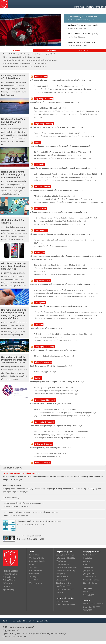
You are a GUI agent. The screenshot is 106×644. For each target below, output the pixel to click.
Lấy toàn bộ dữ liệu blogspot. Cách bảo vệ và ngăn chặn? (40, 521)
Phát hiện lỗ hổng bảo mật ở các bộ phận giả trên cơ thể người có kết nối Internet (30, 60)
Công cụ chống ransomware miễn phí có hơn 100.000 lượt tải (60, 92)
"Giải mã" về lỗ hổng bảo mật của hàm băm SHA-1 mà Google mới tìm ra (65, 180)
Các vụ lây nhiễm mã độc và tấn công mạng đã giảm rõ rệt (59, 265)
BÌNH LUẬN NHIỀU (51, 51)
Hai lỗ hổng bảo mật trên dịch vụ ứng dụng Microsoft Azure (60, 438)
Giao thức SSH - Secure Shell (48, 337)
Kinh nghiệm (40, 303)
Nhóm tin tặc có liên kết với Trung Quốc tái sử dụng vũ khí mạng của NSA (65, 218)
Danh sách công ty (42, 463)
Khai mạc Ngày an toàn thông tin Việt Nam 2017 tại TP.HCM (57, 382)
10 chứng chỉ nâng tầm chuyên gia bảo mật (51, 448)
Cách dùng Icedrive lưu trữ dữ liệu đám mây (51, 366)
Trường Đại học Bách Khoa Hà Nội (50, 457)
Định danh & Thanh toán (91, 580)
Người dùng (100, 7)
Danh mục (79, 7)
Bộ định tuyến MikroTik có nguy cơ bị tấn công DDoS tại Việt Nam (62, 152)
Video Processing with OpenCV (29, 536)
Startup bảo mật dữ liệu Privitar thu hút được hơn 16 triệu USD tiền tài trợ (65, 89)
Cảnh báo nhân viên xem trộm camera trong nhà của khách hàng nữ (63, 318)
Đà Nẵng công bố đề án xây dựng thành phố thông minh (56, 350)
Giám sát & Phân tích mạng (66, 571)
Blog (25, 621)
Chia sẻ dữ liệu (88, 567)
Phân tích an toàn (62, 577)
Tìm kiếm (89, 7)
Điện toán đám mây (89, 555)
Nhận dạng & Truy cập (44, 124)
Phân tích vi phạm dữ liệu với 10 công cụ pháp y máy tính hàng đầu (63, 334)
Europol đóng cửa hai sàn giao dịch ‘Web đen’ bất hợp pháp (60, 221)
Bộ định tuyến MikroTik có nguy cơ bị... (83, 25)
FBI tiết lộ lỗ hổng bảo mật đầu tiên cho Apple (54, 196)
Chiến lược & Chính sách (45, 400)
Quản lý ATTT (61, 592)
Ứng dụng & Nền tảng (44, 99)
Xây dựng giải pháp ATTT (65, 589)
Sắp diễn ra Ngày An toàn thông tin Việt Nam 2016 (56, 391)
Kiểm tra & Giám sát (90, 583)
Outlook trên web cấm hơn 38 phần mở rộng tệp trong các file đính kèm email (67, 111)
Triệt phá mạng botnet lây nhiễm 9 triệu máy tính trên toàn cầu (59, 212)
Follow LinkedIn (10, 577)
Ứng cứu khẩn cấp (42, 281)
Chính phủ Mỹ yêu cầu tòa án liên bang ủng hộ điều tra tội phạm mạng (64, 136)
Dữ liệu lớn (86, 561)
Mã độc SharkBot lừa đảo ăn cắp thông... (84, 34)
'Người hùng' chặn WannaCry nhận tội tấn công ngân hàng (59, 224)
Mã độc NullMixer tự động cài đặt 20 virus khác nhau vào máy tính (62, 158)
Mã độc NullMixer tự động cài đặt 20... (82, 42)
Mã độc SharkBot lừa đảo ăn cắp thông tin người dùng (58, 155)
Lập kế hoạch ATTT (63, 586)
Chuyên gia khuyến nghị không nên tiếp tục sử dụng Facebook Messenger (66, 315)
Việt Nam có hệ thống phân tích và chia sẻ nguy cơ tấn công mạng (62, 274)
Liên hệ (6, 587)
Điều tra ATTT (40, 209)
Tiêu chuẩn (39, 165)
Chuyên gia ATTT (62, 601)
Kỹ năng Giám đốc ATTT (91, 607)
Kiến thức (39, 325)
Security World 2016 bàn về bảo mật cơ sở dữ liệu (56, 394)
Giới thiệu (7, 583)
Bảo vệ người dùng (63, 580)
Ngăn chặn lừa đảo (63, 564)
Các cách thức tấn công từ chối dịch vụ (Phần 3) (55, 340)
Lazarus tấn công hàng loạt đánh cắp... (83, 17)
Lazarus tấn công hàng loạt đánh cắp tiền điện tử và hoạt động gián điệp (63, 146)
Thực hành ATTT (88, 595)
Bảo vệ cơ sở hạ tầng (64, 583)
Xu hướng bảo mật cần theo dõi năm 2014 (53, 246)
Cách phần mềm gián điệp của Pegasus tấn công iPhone (56, 426)
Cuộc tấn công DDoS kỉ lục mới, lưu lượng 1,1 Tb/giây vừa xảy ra (24, 63)
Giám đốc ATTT (88, 592)
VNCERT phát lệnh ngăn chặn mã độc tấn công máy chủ (59, 290)
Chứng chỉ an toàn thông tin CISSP (50, 453)
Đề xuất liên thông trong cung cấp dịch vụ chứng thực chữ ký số (59, 127)
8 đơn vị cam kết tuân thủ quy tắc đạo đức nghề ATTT (57, 409)
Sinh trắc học (87, 558)
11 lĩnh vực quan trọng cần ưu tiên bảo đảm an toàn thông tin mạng (63, 177)
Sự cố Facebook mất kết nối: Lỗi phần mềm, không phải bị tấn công (63, 199)
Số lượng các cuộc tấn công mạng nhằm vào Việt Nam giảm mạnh (60, 234)
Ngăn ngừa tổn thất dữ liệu (65, 558)
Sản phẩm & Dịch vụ (43, 362)
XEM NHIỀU (17, 51)
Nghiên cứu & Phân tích (45, 422)
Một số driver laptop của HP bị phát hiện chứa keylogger (21, 57)
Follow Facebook (11, 571)
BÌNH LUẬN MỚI (84, 51)
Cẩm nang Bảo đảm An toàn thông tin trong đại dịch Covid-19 (58, 306)
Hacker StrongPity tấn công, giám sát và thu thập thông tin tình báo (25, 66)
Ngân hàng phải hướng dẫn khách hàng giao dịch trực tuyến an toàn (14, 174)
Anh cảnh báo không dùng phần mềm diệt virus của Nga (58, 86)
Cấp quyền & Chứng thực (65, 555)
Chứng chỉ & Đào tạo (43, 444)
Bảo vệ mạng (61, 574)
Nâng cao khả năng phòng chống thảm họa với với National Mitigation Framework (68, 202)
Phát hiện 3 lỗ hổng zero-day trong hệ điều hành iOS (55, 102)
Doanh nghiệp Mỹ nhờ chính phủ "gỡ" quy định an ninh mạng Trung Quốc (65, 413)
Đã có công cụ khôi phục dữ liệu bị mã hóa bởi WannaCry (56, 190)
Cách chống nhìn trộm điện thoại (46, 328)
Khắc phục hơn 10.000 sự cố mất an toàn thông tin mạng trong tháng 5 (64, 296)
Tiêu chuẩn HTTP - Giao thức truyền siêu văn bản (53, 404)
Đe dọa (38, 143)
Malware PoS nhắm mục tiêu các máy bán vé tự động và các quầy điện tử (29, 54)
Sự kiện (38, 378)
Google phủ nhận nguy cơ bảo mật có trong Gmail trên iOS (59, 133)
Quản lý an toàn (88, 574)
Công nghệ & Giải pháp (44, 347)
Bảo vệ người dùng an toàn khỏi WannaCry (53, 388)
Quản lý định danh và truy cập (66, 567)
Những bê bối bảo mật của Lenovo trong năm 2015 (24, 503)
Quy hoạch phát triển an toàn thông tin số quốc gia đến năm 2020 (62, 416)
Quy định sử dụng (43, 621)
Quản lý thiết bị (88, 571)
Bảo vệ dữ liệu (41, 77)
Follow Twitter (9, 580)
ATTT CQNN (40, 253)
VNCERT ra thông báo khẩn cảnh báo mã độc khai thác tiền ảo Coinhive (63, 284)
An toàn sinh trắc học (90, 577)
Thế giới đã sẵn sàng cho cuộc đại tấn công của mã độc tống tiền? (60, 80)
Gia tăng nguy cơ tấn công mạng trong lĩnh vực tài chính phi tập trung (64, 431)
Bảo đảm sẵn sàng (42, 187)
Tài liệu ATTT (87, 610)
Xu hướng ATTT (41, 231)
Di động (85, 564)
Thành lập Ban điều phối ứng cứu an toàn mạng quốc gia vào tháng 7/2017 (66, 293)
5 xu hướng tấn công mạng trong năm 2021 (53, 435)
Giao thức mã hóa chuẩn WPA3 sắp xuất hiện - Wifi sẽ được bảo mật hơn (63, 168)
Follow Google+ (10, 574)
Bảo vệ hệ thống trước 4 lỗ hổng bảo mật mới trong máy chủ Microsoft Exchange (68, 312)
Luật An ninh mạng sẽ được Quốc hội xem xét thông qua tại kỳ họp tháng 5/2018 (68, 174)
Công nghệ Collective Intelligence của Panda (54, 356)
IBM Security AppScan (45, 372)
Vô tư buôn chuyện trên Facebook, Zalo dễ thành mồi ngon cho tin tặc (31, 512)
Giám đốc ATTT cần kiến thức (93, 604)
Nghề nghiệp (9, 590)
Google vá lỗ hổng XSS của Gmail (50, 108)
